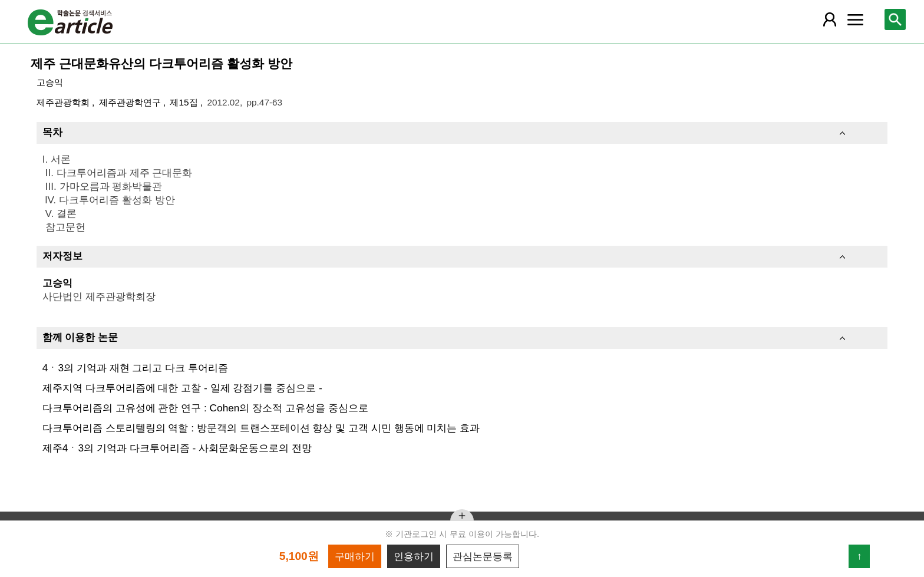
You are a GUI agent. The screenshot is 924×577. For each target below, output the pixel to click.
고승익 (50, 82)
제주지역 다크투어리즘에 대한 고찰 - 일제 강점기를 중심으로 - (182, 388)
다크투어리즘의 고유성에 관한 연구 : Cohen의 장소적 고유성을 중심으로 (205, 408)
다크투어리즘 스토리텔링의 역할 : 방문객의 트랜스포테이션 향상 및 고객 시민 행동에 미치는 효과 (261, 428)
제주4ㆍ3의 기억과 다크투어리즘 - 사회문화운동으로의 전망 (177, 448)
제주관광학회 (64, 102)
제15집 (185, 102)
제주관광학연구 (131, 102)
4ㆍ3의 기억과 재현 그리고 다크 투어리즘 (135, 368)
